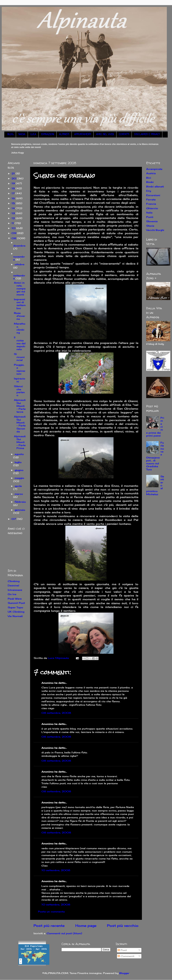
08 (14, 238)
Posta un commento (51, 912)
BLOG (10, 135)
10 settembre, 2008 (56, 870)
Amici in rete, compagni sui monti (20, 289)
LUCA (33, 135)
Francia (151, 204)
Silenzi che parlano (19, 391)
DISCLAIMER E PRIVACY (147, 135)
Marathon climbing (20, 328)
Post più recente (49, 926)
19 (14, 183)
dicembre (19, 246)
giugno (19, 470)
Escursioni (153, 195)
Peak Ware (15, 599)
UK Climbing (16, 612)
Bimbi (150, 182)
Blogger (124, 973)
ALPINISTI (64, 135)
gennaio (20, 510)
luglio (18, 462)
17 (14, 193)
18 (14, 188)
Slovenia (152, 221)
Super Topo (15, 607)
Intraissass (15, 590)
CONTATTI (124, 135)
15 (14, 203)
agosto (19, 454)
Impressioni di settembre (20, 304)
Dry (149, 191)
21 (14, 173)
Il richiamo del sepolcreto (20, 343)
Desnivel (13, 585)
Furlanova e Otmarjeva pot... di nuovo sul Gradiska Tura (155, 456)
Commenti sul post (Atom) (64, 933)
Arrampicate (154, 169)
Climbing (14, 581)
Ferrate (151, 199)
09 (14, 233)
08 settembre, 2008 (56, 713)
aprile (18, 486)
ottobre (20, 264)
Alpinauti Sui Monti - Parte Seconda (20, 424)
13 (14, 213)
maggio (19, 478)
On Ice (12, 594)
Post (122, 950)
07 (14, 519)
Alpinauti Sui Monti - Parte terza (20, 406)
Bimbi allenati (155, 186)
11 (13, 223)
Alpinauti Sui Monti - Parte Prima (20, 442)
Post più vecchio (123, 926)
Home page (86, 926)
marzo (19, 494)
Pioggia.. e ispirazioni (20, 369)
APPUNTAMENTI (83, 135)
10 (14, 228)
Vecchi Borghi (155, 230)
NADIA (22, 135)
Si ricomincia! (19, 357)
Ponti (150, 217)
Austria (151, 173)
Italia (149, 213)
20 (14, 178)
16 (14, 198)
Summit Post (16, 603)
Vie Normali (15, 616)
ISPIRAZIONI (48, 135)
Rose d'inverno (20, 316)
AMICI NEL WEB (105, 135)
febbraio (20, 502)
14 (14, 208)
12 (14, 218)
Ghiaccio (152, 208)
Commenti (126, 956)
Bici (149, 178)
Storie (150, 226)
